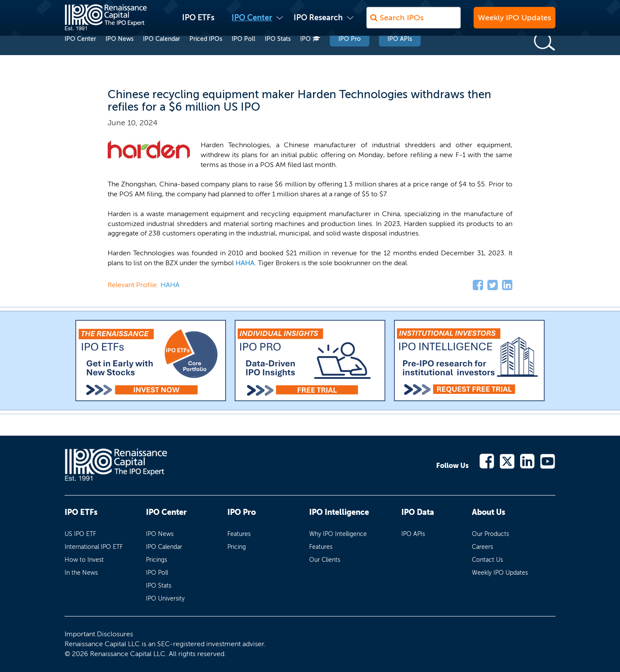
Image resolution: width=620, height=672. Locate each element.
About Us (488, 512)
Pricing (237, 547)
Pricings (157, 560)
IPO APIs (400, 55)
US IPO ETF (80, 534)
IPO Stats (278, 55)
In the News (81, 573)
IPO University (165, 599)
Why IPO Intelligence (338, 534)
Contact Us (487, 560)
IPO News (119, 55)
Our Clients (325, 560)
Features (239, 534)
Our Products (490, 534)
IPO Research (318, 22)
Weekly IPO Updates (515, 22)
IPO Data (418, 512)
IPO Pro (350, 55)
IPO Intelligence (339, 512)
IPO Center (252, 22)
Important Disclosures (99, 634)
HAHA (245, 263)
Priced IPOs (206, 55)
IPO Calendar (161, 55)
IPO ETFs (198, 22)
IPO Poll (243, 55)
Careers (482, 547)
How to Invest (84, 560)
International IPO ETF (94, 547)
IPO (310, 55)
